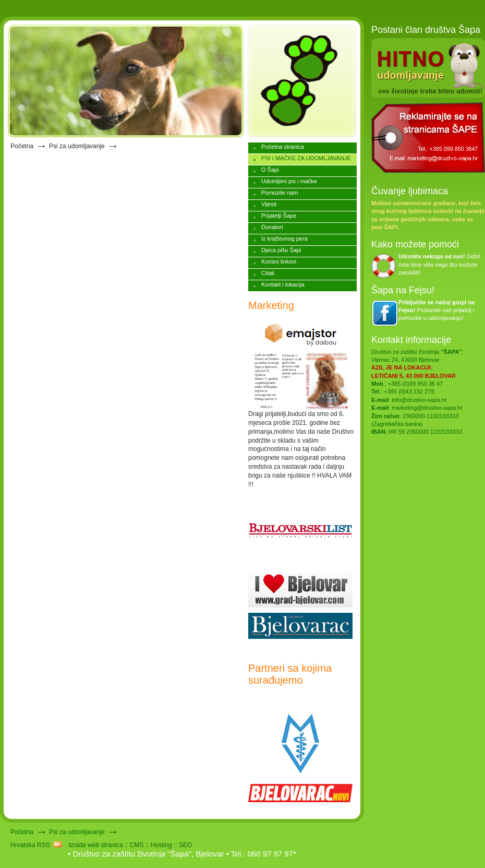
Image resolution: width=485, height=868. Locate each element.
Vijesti (269, 204)
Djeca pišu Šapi (281, 250)
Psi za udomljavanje (77, 146)
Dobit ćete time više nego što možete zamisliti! (439, 264)
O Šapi (270, 170)
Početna (22, 146)
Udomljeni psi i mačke (289, 181)
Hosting (161, 845)
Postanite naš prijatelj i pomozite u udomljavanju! (436, 310)
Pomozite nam (280, 193)
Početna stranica (283, 147)
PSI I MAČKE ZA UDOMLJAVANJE (306, 158)
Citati (268, 273)
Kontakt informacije (411, 340)
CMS (137, 845)
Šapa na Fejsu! (403, 290)
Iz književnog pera (284, 239)
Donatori (272, 227)
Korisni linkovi (279, 261)
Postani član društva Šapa (426, 30)
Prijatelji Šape (279, 216)
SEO (185, 845)
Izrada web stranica (95, 845)
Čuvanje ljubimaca (410, 191)
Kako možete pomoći (415, 244)
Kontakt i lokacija (283, 284)
